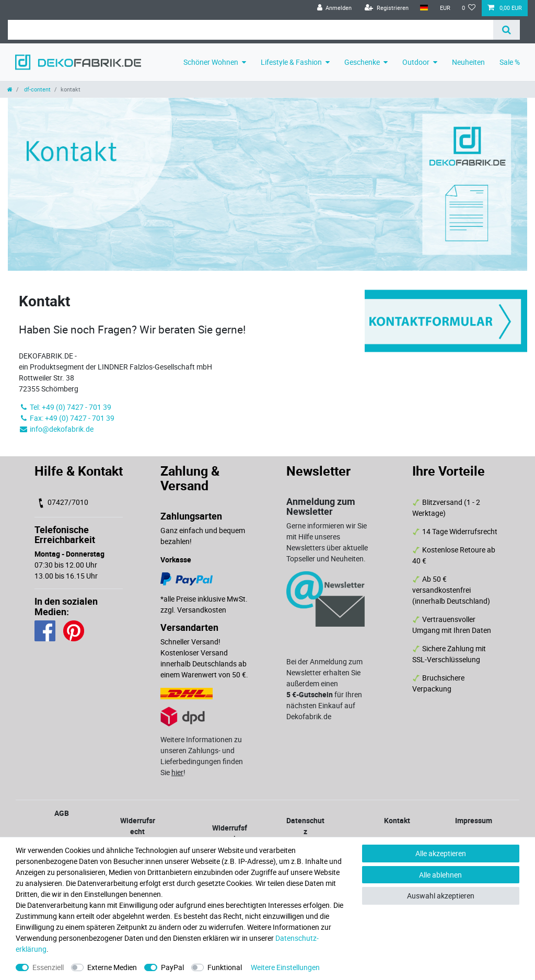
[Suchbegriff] (251, 30)
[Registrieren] (387, 8)
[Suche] (507, 30)
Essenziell (48, 967)
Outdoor (416, 62)
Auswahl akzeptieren (441, 896)
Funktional (225, 967)
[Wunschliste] (469, 8)
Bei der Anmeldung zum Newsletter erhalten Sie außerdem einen (324, 672)
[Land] (424, 8)
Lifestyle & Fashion (291, 62)
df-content (37, 89)
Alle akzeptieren (441, 853)
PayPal (172, 967)
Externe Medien (112, 967)
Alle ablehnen (440, 875)
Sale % (510, 62)
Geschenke (362, 62)
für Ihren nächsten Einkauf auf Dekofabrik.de (324, 705)
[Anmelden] (334, 8)
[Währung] (445, 8)
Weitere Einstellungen (285, 967)
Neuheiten (468, 62)
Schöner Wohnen (211, 62)
